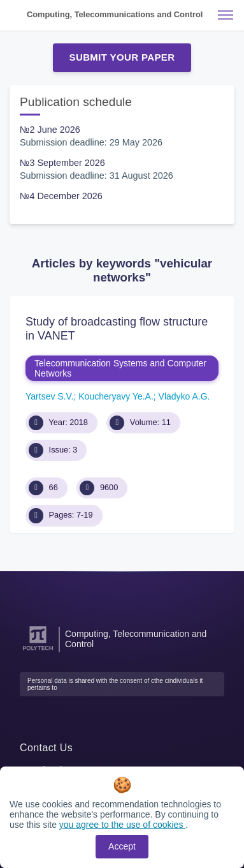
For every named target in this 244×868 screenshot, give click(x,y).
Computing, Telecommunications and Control (115, 14)
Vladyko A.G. (184, 396)
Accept (122, 846)
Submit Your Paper (122, 57)
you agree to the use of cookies (122, 825)
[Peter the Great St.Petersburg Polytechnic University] (38, 651)
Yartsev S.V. (49, 396)
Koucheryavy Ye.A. (116, 396)
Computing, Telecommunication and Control (136, 639)
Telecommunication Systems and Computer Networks (120, 368)
